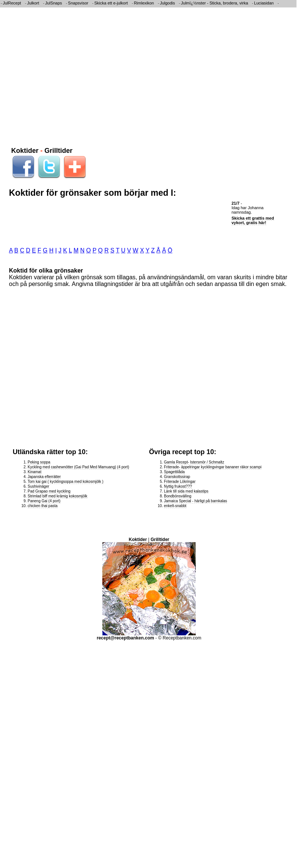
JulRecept (12, 3)
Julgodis (167, 3)
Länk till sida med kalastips (186, 491)
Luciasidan (264, 3)
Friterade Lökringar (180, 482)
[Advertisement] (70, 76)
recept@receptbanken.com (125, 638)
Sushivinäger (38, 486)
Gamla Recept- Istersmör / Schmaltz (194, 462)
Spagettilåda (174, 472)
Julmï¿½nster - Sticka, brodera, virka (215, 3)
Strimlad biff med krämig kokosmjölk (58, 496)
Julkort (33, 3)
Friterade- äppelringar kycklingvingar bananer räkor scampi (213, 467)
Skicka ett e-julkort (111, 3)
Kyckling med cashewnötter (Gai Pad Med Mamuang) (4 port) (78, 467)
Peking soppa (39, 462)
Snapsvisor (78, 3)
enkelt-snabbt (175, 506)
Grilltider (58, 151)
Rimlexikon (144, 3)
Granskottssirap (177, 477)
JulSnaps (54, 3)
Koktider (25, 151)
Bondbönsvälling (178, 496)
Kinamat (35, 472)
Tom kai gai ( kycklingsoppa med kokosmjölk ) (66, 482)
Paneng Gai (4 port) (44, 501)
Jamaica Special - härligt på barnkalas (195, 501)
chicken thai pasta (43, 506)
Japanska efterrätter (44, 477)
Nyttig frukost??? (178, 486)
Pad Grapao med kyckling (49, 491)
